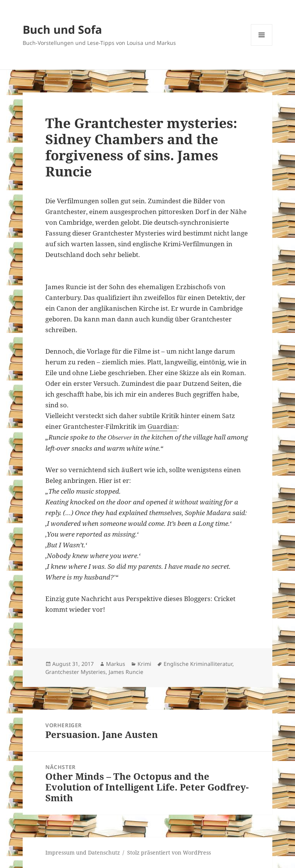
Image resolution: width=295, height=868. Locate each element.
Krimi (144, 664)
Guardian (162, 426)
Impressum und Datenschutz (83, 852)
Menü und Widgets (262, 45)
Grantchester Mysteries (75, 672)
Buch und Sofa (62, 29)
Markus (116, 664)
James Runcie (126, 672)
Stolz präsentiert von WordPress (169, 852)
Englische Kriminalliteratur (198, 664)
